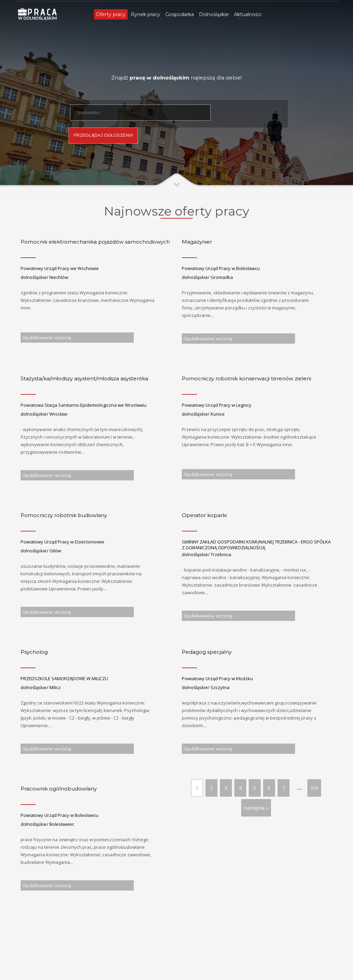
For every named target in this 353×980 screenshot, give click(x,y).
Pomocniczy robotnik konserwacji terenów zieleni (246, 378)
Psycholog (34, 652)
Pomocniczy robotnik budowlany (64, 515)
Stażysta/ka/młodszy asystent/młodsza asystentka (84, 378)
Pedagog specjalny (207, 652)
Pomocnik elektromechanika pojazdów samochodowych (95, 242)
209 (314, 788)
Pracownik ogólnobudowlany (59, 789)
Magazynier (197, 242)
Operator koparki (204, 515)
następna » (256, 808)
